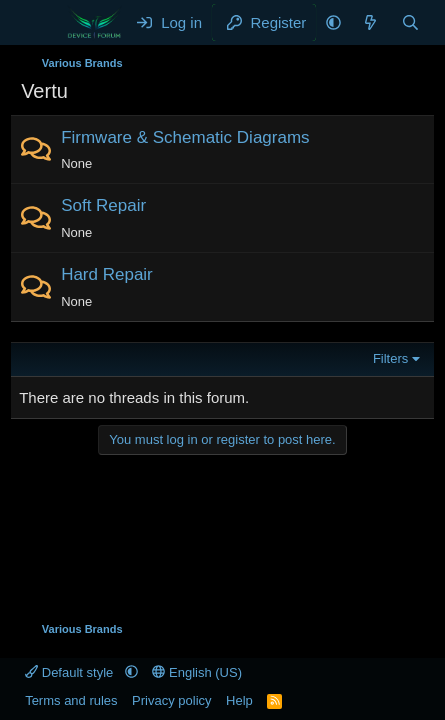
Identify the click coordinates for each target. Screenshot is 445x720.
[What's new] (370, 22)
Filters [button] (390, 358)
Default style (71, 672)
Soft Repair (103, 205)
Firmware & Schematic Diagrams (185, 137)
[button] (333, 22)
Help (239, 700)
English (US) (197, 672)
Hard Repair (107, 274)
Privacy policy (171, 700)
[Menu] (38, 23)
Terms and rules (71, 700)
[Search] (410, 22)
